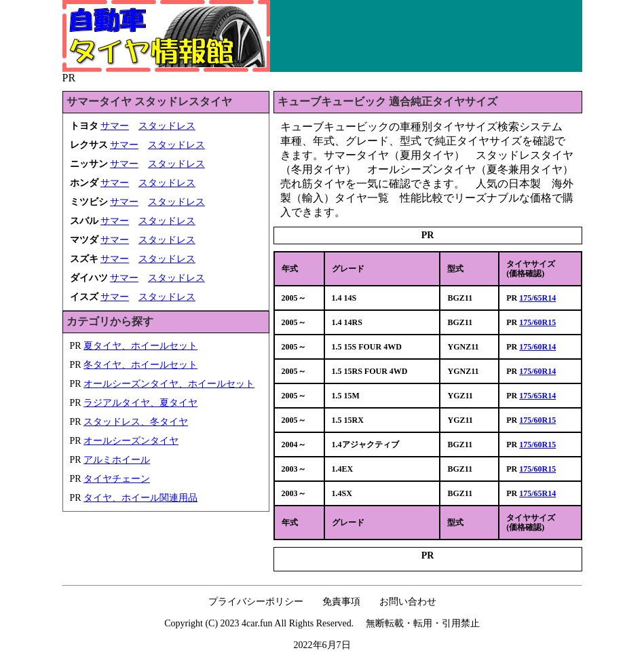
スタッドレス (167, 126)
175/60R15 (537, 322)
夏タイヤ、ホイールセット (140, 346)
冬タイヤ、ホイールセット (140, 365)
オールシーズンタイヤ (131, 441)
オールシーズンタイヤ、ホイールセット (169, 384)
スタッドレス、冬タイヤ (136, 422)
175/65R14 (537, 298)
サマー (115, 126)
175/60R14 (537, 347)
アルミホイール (117, 460)
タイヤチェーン (117, 479)
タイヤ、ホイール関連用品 (140, 498)
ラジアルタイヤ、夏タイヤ (140, 403)
